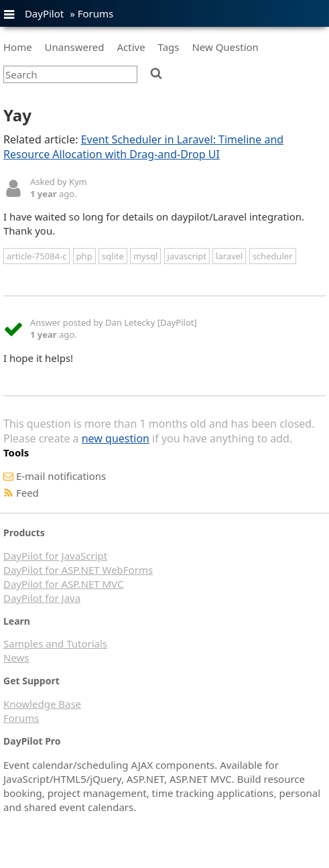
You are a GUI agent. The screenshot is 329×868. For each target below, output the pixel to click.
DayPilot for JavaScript (55, 556)
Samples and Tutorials (55, 643)
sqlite (113, 256)
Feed (27, 493)
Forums (96, 13)
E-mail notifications (61, 476)
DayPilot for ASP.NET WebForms (78, 570)
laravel (229, 256)
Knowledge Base (42, 704)
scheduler (273, 256)
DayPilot (44, 13)
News (16, 658)
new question (116, 438)
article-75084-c (37, 256)
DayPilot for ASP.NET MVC (63, 584)
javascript (187, 256)
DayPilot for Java (42, 598)
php (84, 256)
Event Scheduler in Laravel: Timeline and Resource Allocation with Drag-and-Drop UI (143, 147)
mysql (145, 256)
